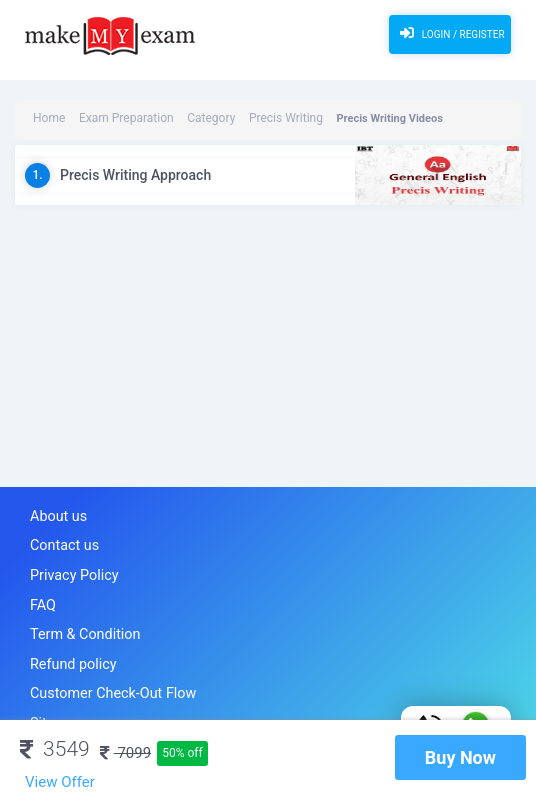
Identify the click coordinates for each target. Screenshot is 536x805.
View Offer (60, 782)
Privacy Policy (70, 570)
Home (48, 118)
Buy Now (460, 757)
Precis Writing (262, 118)
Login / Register (449, 33)
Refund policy (69, 652)
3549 (55, 749)
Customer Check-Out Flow (105, 680)
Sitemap (54, 707)
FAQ (41, 597)
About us (56, 515)
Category (194, 118)
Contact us (61, 542)
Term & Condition (80, 625)
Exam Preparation (117, 118)
